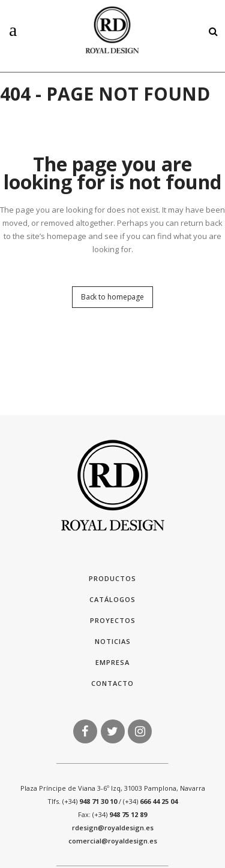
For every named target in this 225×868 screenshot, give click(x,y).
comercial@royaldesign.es (113, 841)
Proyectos (113, 620)
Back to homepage (112, 297)
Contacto (112, 683)
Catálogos (112, 599)
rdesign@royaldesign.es (113, 828)
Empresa (112, 662)
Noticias (113, 641)
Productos (112, 578)
